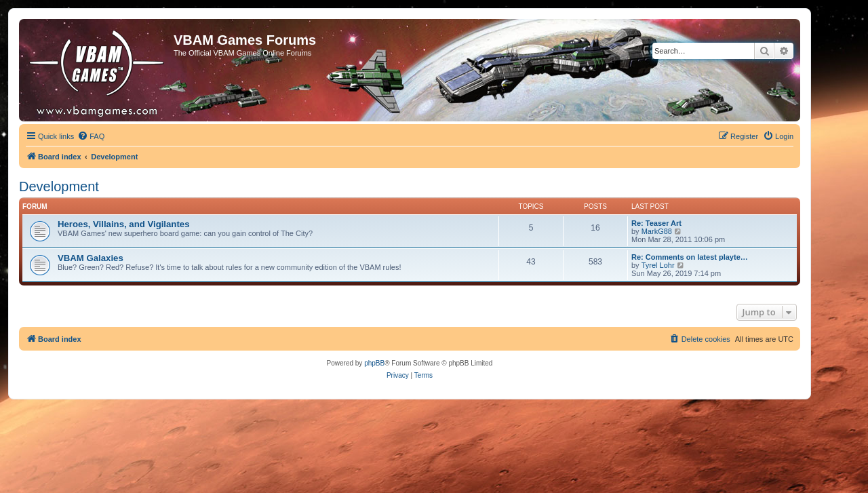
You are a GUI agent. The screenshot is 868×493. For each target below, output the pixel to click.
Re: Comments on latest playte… (690, 257)
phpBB (374, 363)
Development (59, 186)
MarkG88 (657, 231)
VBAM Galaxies (91, 258)
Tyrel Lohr (658, 265)
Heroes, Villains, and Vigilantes (123, 224)
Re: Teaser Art (656, 223)
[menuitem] (91, 136)
